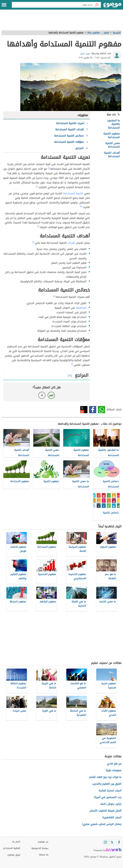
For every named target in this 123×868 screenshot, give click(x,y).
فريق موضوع (14, 855)
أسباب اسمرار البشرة (110, 791)
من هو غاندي (114, 764)
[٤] (38, 226)
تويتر (84, 410)
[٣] (81, 206)
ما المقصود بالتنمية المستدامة (113, 124)
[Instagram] (105, 842)
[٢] (37, 186)
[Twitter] (112, 842)
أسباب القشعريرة (112, 817)
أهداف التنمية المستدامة (112, 155)
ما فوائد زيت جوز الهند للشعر (105, 777)
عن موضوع (43, 842)
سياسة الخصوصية (40, 848)
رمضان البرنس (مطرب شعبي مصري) (102, 824)
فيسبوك (93, 410)
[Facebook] (119, 842)
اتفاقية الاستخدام (12, 848)
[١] (49, 168)
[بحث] (97, 5)
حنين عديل (85, 53)
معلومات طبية (114, 770)
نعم (51, 395)
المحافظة (81, 308)
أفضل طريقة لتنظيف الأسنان (105, 811)
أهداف (71, 243)
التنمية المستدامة (73, 193)
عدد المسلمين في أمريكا (108, 797)
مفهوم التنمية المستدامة (112, 135)
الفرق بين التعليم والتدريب (107, 784)
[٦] (72, 364)
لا (42, 395)
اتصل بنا (16, 842)
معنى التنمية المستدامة (113, 145)
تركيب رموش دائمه (111, 804)
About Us (44, 855)
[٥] (54, 296)
